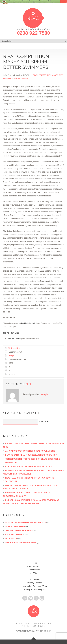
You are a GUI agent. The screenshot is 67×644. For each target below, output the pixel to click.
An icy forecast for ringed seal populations (30, 451)
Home (6, 75)
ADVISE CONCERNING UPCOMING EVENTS (25, 523)
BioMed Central (14, 339)
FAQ (35, 573)
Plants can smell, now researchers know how (31, 455)
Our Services (35, 579)
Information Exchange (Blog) (35, 586)
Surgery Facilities (35, 583)
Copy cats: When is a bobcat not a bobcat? (29, 466)
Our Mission (35, 566)
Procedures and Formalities (21, 543)
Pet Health (11, 539)
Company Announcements (19, 531)
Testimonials (35, 570)
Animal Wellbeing (15, 527)
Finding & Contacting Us (35, 590)
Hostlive (45, 631)
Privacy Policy (43, 624)
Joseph (11, 356)
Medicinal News (21, 75)
